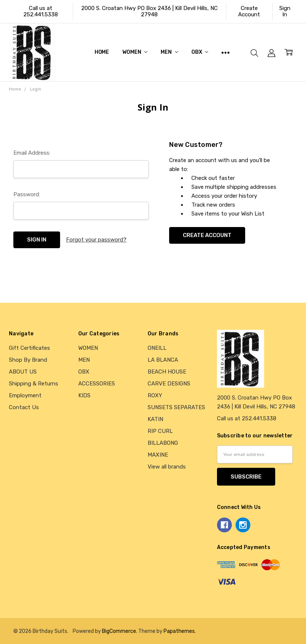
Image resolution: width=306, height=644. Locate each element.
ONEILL (157, 348)
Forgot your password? (96, 240)
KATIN (155, 419)
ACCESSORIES (97, 384)
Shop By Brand (28, 360)
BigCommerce (119, 631)
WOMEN (135, 52)
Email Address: (32, 153)
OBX (200, 52)
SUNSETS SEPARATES (176, 407)
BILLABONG (163, 443)
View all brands (167, 467)
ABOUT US (23, 372)
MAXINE (158, 455)
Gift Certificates (29, 348)
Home (102, 52)
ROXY (155, 395)
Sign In (285, 11)
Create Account (249, 11)
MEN (169, 52)
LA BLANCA (163, 360)
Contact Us (24, 407)
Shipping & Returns (34, 384)
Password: (27, 194)
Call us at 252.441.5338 (41, 11)
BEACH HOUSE (167, 372)
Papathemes (179, 631)
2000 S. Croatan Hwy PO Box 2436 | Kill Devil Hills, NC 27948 (149, 11)
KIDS (84, 395)
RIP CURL (160, 431)
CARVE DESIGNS (169, 384)
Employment (25, 395)
